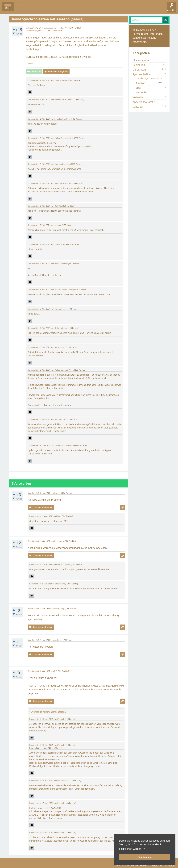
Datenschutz (156, 865)
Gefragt (29, 28)
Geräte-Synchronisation (149, 78)
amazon (30, 64)
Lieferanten (139, 70)
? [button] (144, 849)
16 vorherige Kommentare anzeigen (48, 712)
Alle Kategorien (141, 60)
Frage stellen (77, 9)
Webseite (141, 92)
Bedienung (139, 65)
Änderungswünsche (144, 102)
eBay (139, 88)
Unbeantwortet (37, 9)
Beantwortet (33, 493)
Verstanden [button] (145, 857)
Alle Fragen (22, 9)
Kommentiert (33, 80)
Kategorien (63, 9)
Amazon (50, 28)
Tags (51, 9)
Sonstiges (138, 107)
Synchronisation (142, 74)
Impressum (170, 865)
